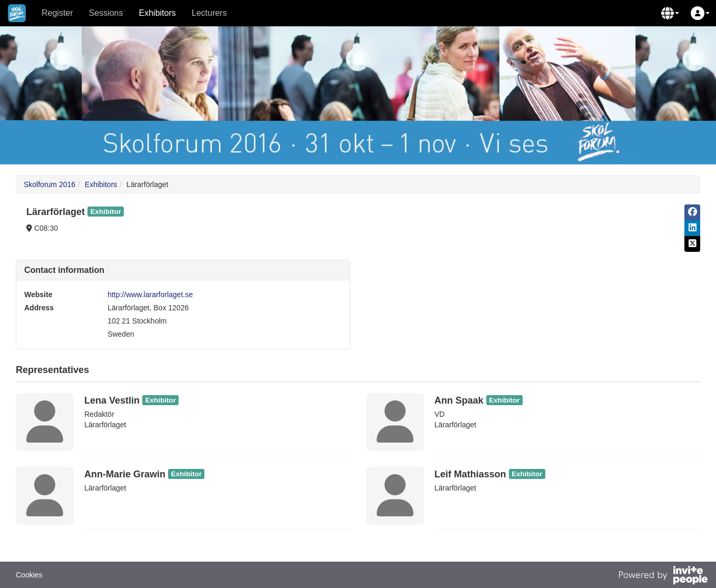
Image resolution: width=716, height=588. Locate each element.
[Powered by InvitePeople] (663, 576)
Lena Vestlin (112, 400)
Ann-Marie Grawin (125, 474)
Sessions (106, 13)
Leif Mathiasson (470, 474)
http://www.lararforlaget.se (150, 295)
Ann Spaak (459, 400)
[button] (670, 13)
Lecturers (209, 13)
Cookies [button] (29, 575)
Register (57, 13)
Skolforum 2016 (50, 184)
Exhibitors (158, 13)
